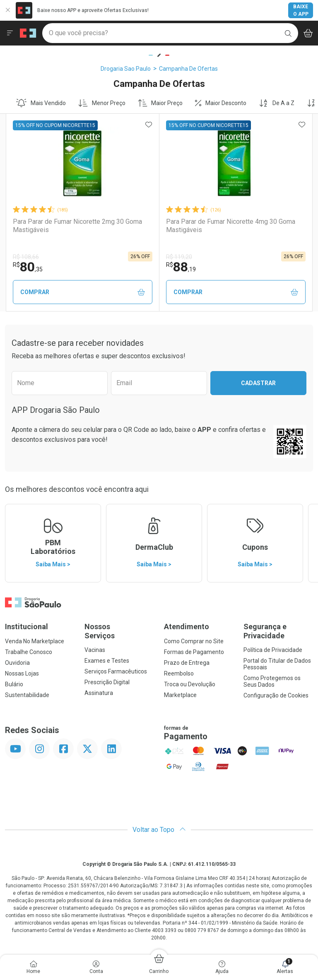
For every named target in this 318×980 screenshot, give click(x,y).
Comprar (83, 292)
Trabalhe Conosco (29, 652)
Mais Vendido (41, 103)
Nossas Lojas (22, 673)
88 (181, 267)
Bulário (14, 684)
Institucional (26, 627)
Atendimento (187, 627)
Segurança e (278, 631)
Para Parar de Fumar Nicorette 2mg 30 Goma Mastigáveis (77, 225)
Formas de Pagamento (194, 652)
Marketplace (180, 695)
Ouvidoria (17, 663)
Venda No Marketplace (35, 641)
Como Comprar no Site (194, 641)
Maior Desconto (221, 103)
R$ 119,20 (179, 257)
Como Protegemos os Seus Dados (272, 681)
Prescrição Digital (107, 682)
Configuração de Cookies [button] (276, 695)
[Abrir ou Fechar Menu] (10, 33)
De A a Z (277, 103)
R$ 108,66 (26, 257)
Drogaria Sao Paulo (126, 69)
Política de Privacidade (273, 650)
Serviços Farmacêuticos (116, 671)
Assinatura (99, 693)
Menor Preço (102, 103)
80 (28, 267)
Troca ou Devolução (190, 684)
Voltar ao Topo (159, 830)
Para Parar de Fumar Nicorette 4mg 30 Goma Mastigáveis (231, 225)
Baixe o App (301, 10)
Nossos (119, 631)
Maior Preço (160, 103)
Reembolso (179, 673)
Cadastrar (258, 383)
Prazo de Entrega (187, 663)
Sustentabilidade (27, 695)
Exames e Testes (107, 661)
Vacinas (95, 650)
